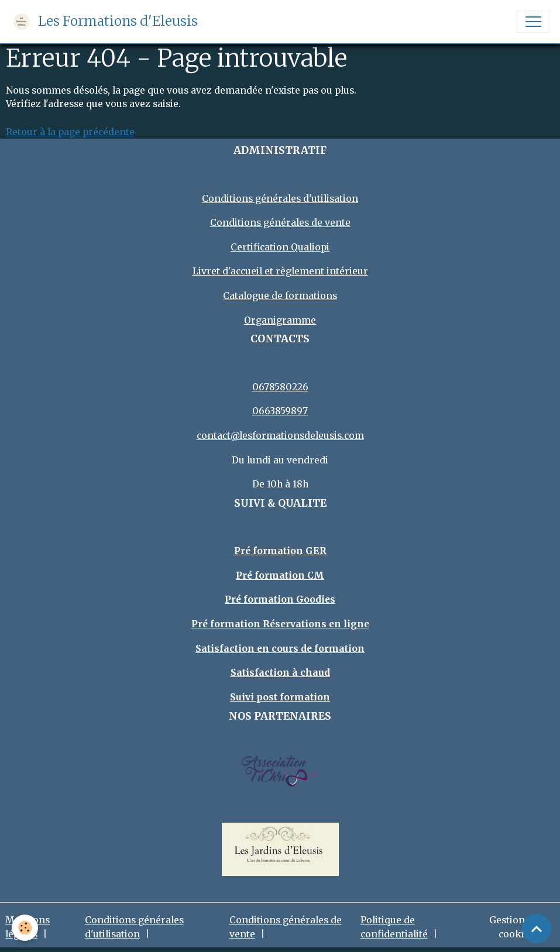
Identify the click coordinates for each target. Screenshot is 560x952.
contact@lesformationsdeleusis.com (280, 436)
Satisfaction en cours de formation (280, 649)
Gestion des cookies (516, 927)
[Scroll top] (537, 929)
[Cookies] (25, 928)
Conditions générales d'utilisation (280, 199)
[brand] (104, 22)
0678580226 (280, 387)
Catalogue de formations (280, 296)
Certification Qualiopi (280, 247)
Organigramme (280, 320)
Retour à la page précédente (70, 132)
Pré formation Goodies (280, 599)
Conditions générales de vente (280, 223)
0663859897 (280, 411)
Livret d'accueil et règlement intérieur (280, 271)
